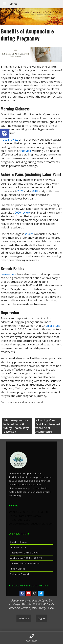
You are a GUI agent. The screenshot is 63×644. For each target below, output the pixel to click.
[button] (4, 133)
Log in (41, 618)
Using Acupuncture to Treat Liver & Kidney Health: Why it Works (16, 426)
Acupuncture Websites (24, 600)
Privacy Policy (45, 608)
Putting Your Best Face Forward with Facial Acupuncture (48, 426)
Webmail (24, 618)
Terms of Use (29, 608)
